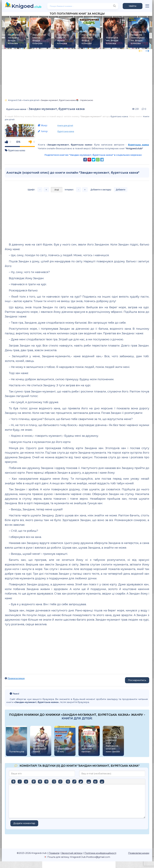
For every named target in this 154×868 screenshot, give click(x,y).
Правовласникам (16, 678)
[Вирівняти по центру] (40, 782)
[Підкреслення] (26, 782)
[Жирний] (13, 782)
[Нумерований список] (60, 782)
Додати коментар (24, 823)
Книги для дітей (65, 125)
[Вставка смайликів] (68, 782)
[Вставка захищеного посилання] (81, 782)
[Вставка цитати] (89, 782)
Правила (54, 853)
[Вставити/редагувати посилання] (74, 782)
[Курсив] (20, 782)
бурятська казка (16, 109)
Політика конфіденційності (100, 853)
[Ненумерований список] (54, 782)
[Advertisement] (77, 73)
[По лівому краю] (34, 782)
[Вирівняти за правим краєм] (46, 782)
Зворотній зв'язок (72, 853)
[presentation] (141, 50)
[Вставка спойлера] (95, 782)
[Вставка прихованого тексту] (102, 782)
